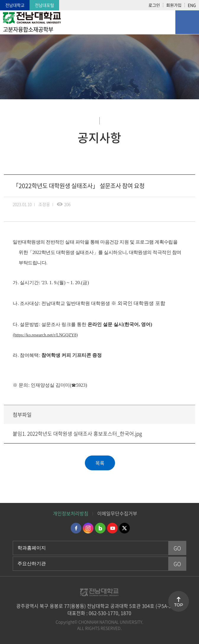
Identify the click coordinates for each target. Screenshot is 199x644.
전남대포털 (45, 5)
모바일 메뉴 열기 (187, 22)
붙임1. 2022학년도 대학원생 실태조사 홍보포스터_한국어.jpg (77, 433)
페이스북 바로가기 (76, 528)
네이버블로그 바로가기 (100, 528)
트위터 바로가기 (124, 528)
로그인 (154, 5)
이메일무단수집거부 (117, 513)
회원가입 (174, 5)
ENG (192, 5)
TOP (179, 605)
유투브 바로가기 (112, 528)
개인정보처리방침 (71, 513)
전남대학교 (15, 5)
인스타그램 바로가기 (88, 528)
